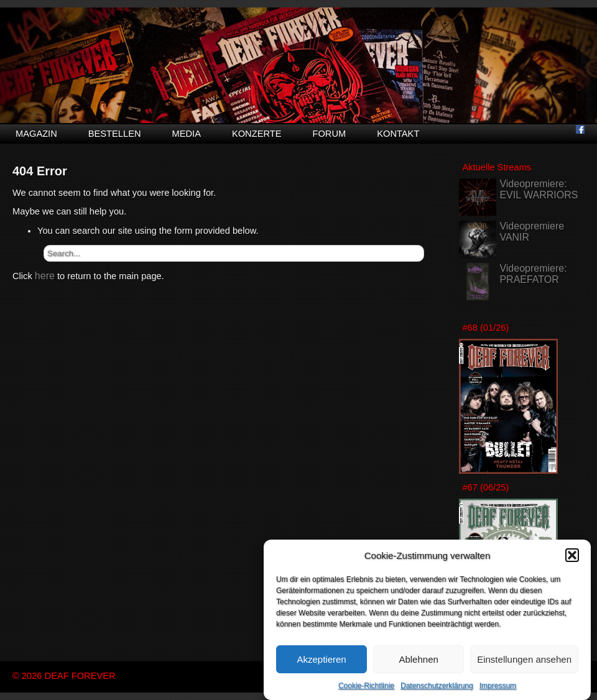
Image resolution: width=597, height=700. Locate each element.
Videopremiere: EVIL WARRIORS (539, 189)
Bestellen (115, 134)
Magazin (36, 134)
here (45, 276)
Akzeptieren (321, 662)
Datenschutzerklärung (437, 689)
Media (187, 134)
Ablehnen (418, 662)
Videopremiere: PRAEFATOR (533, 274)
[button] (572, 559)
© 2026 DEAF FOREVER (64, 676)
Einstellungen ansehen (524, 662)
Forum (329, 134)
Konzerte (257, 134)
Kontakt (398, 134)
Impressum (498, 689)
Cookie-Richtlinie (366, 689)
